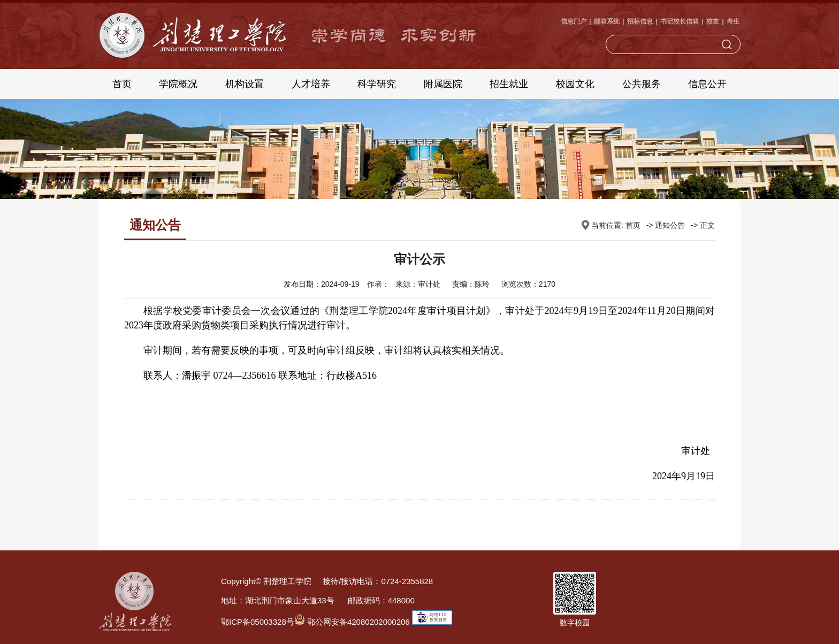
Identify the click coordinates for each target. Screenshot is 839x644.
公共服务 (642, 84)
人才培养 (311, 84)
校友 (713, 21)
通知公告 (670, 225)
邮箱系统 (607, 21)
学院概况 (178, 84)
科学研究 (377, 84)
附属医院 (443, 84)
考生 (733, 21)
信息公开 (707, 84)
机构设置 (245, 84)
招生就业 (509, 84)
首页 (122, 84)
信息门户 (574, 21)
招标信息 (640, 21)
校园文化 (575, 84)
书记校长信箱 (680, 21)
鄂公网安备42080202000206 (352, 622)
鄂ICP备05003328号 (258, 622)
